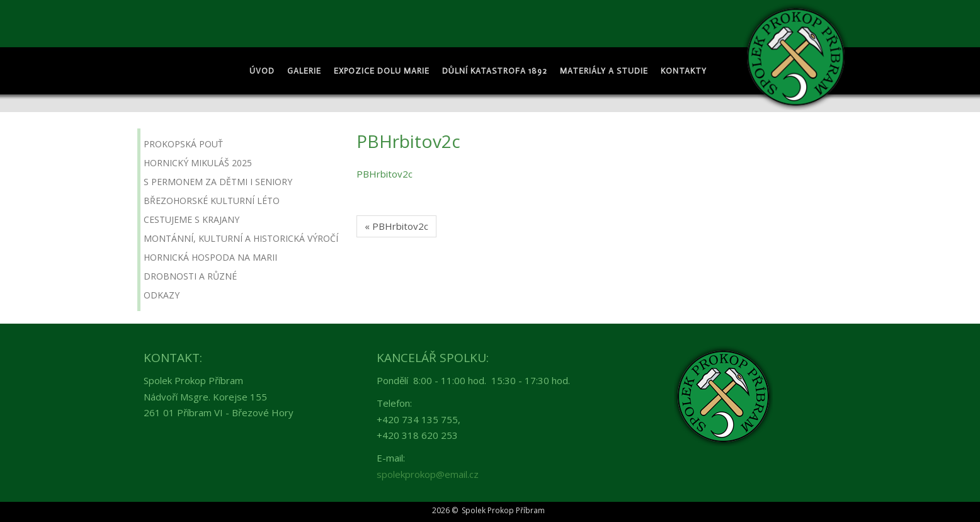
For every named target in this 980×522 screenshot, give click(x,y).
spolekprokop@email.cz (428, 474)
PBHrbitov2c (385, 174)
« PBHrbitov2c (396, 226)
